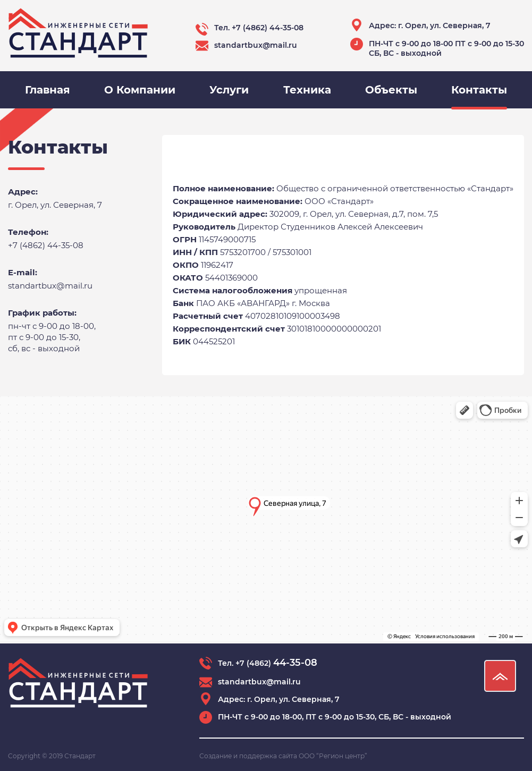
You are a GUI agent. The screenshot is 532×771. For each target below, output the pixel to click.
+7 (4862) (276, 663)
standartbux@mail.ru (256, 45)
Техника (307, 90)
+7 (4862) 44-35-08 (268, 28)
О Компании (140, 90)
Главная (48, 90)
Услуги (229, 90)
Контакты (479, 90)
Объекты (391, 90)
